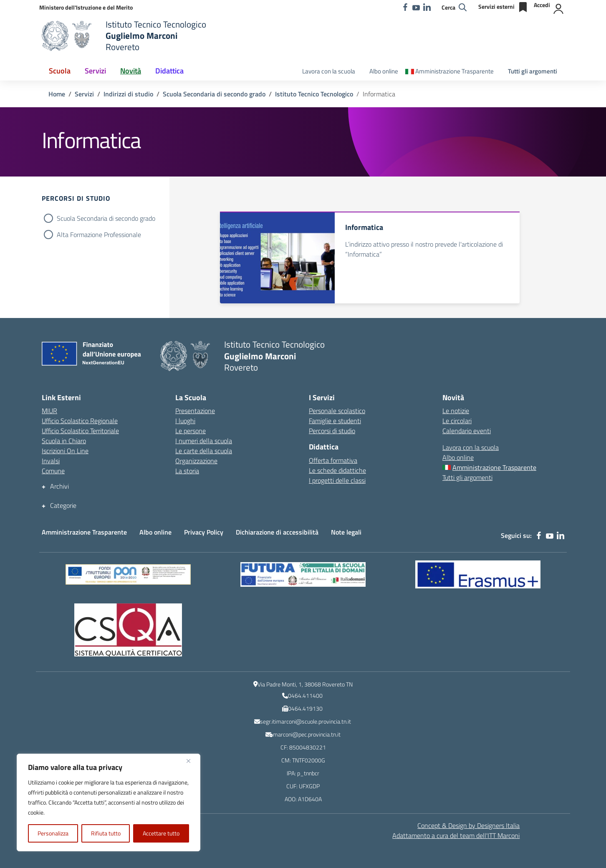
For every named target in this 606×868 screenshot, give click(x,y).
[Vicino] (192, 761)
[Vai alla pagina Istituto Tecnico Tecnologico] (314, 94)
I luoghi (185, 421)
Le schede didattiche (337, 470)
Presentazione (195, 411)
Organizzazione (196, 461)
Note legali (346, 532)
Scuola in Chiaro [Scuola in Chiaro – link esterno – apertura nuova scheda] (64, 441)
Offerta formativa (333, 460)
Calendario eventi (467, 431)
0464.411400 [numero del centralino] (305, 695)
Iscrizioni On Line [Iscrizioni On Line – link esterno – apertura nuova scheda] (65, 451)
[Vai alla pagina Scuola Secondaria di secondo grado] (214, 94)
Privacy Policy (204, 532)
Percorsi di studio (332, 431)
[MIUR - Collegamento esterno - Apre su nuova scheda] (86, 7)
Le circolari (457, 421)
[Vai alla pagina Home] (57, 94)
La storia (187, 471)
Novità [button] (131, 71)
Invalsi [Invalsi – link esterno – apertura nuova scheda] (51, 461)
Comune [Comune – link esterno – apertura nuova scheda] (53, 471)
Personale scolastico (337, 411)
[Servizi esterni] (504, 7)
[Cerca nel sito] (454, 7)
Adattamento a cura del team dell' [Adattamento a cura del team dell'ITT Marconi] (456, 835)
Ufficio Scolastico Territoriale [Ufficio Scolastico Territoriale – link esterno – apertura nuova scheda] (80, 431)
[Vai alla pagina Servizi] (84, 94)
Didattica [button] (169, 71)
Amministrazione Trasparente (84, 532)
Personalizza (53, 833)
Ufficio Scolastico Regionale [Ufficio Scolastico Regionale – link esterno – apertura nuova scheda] (80, 421)
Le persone (191, 431)
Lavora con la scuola (329, 71)
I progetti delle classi (337, 480)
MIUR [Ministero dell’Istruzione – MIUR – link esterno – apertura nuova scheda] (49, 411)
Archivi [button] (59, 486)
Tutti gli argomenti (533, 71)
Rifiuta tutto (106, 833)
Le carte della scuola (204, 451)
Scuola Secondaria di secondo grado (106, 218)
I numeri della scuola (204, 441)
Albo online (384, 71)
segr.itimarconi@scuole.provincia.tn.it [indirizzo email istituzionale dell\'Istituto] (306, 721)
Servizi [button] (95, 71)
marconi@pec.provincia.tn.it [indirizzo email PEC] (307, 734)
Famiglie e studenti (335, 421)
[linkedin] (427, 7)
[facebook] (405, 7)
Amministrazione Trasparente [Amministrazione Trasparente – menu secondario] (454, 71)
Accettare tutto (161, 833)
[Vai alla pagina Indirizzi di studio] (128, 94)
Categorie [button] (63, 506)
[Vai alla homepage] (68, 36)
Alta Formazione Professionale (99, 235)
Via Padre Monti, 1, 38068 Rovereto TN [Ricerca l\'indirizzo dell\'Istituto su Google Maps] (305, 684)
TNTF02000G (309, 760)
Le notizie (456, 411)
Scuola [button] (60, 71)
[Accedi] (549, 7)
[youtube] (416, 7)
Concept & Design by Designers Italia (468, 825)
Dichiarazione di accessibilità (277, 532)
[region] (109, 802)
